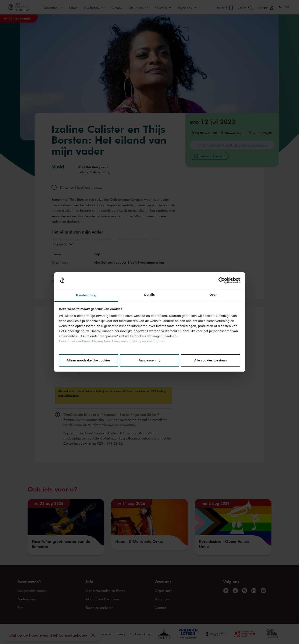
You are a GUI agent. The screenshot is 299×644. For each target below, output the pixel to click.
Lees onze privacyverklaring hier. (139, 341)
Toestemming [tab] (86, 295)
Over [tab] (213, 295)
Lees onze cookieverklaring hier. (85, 341)
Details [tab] (150, 295)
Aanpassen (150, 360)
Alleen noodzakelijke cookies (89, 360)
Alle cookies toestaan (210, 360)
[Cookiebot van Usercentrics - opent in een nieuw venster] (222, 281)
